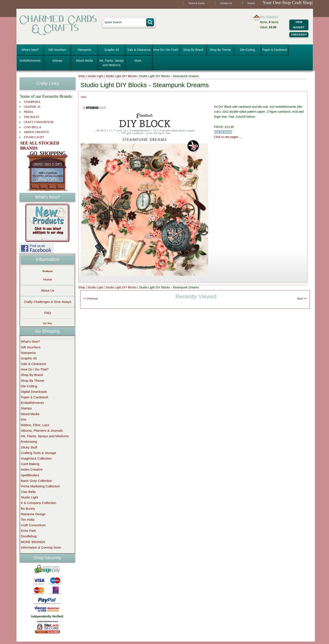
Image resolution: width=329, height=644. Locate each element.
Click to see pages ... (228, 137)
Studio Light (95, 76)
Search (251, 3)
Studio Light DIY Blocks (121, 76)
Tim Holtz (28, 520)
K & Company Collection (39, 503)
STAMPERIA (32, 102)
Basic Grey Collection (36, 481)
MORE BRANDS (33, 542)
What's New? (30, 50)
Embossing (29, 442)
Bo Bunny (28, 509)
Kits (24, 419)
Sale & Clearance (139, 50)
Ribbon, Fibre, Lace (35, 425)
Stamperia (85, 50)
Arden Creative (32, 469)
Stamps (57, 61)
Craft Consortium (33, 525)
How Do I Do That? (166, 50)
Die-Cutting (247, 50)
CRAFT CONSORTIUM (38, 122)
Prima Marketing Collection (40, 486)
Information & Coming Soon (41, 547)
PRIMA (28, 112)
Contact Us (226, 3)
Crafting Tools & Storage (39, 453)
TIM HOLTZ (31, 117)
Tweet (84, 97)
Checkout (299, 35)
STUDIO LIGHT (34, 137)
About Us (47, 290)
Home (48, 279)
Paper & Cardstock (275, 50)
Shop (82, 76)
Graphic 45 (112, 50)
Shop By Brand (193, 50)
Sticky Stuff (29, 447)
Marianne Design (33, 514)
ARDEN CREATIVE (36, 132)
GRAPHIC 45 (32, 107)
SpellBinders (30, 475)
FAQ (48, 313)
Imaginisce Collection (36, 458)
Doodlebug (29, 536)
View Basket (299, 25)
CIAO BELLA (32, 127)
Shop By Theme (220, 50)
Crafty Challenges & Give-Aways (48, 302)
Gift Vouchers (57, 50)
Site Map (47, 323)
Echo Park (28, 531)
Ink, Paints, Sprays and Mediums (112, 63)
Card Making (30, 464)
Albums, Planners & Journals (42, 431)
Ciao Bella (28, 492)
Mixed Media (84, 61)
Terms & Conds (196, 3)
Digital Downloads (34, 392)
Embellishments (30, 61)
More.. (139, 61)
